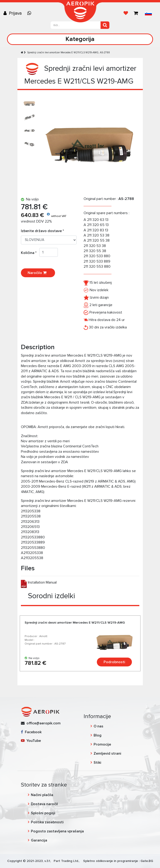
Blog (98, 735)
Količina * (30, 253)
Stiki (97, 763)
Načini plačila (42, 795)
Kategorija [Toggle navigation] (80, 39)
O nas (98, 726)
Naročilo (38, 273)
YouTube (31, 741)
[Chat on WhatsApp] (30, 13)
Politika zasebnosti (47, 822)
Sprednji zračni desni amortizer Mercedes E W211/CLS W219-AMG (75, 623)
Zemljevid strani (107, 753)
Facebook (31, 732)
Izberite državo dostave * (42, 231)
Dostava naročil (44, 804)
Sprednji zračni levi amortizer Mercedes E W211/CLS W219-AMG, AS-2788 (69, 52)
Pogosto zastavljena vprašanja (57, 831)
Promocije (102, 744)
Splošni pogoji (43, 813)
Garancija (39, 840)
